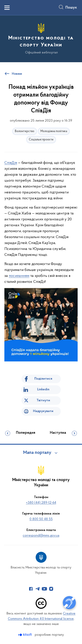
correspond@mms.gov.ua (41, 536)
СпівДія (11, 163)
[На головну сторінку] (41, 38)
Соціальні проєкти (41, 140)
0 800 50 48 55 (41, 519)
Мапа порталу (37, 453)
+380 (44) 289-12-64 (41, 503)
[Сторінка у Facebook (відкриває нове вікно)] (31, 589)
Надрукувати (43, 411)
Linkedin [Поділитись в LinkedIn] (43, 389)
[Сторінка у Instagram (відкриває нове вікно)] (51, 589)
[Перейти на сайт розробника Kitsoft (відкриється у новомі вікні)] (25, 635)
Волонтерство (25, 131)
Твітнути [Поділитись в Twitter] (43, 400)
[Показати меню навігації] (7, 8)
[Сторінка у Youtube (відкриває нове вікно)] (44, 589)
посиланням (19, 276)
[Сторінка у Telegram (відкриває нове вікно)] (38, 589)
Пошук (71, 8)
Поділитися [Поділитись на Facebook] (43, 379)
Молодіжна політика (54, 131)
